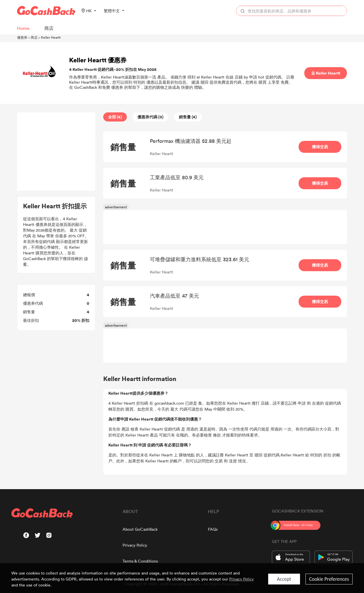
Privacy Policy (135, 545)
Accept (284, 579)
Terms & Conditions (140, 561)
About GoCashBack (140, 529)
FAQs (213, 529)
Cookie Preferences (329, 579)
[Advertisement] (56, 152)
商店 (34, 37)
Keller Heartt (51, 37)
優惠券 (22, 37)
